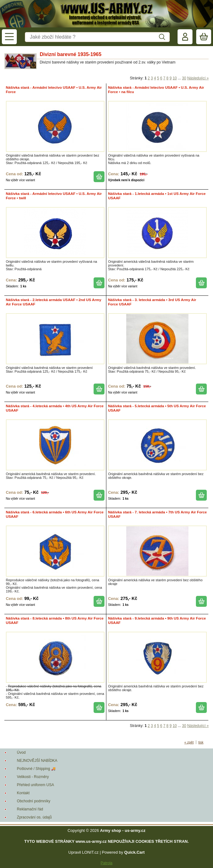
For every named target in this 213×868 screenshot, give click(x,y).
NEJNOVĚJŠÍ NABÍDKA (37, 761)
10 (175, 78)
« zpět (189, 742)
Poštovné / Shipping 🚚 (36, 769)
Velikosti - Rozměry (33, 777)
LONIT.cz (90, 852)
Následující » (198, 78)
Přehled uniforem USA (35, 785)
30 (184, 78)
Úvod (21, 752)
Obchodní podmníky (33, 801)
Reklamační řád (30, 809)
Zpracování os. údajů (34, 817)
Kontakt (23, 793)
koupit (99, 177)
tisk (201, 742)
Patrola (106, 863)
